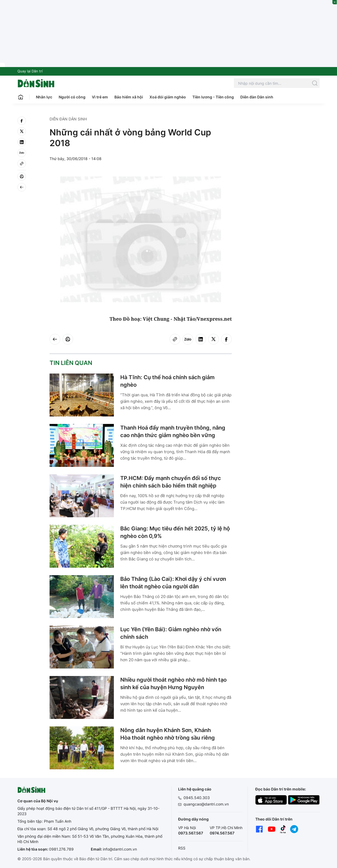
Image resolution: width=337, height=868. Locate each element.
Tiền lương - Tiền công (213, 97)
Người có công (72, 97)
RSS (182, 848)
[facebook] (22, 121)
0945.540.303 (197, 798)
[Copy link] (22, 164)
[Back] (22, 187)
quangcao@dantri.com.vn (206, 804)
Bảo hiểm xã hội (129, 97)
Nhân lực (44, 97)
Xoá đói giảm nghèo (168, 97)
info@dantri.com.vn (120, 849)
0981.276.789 (61, 849)
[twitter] (22, 131)
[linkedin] (22, 142)
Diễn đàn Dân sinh (257, 97)
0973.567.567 (191, 833)
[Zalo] (22, 153)
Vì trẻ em (100, 97)
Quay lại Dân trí (30, 71)
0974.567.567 (222, 833)
